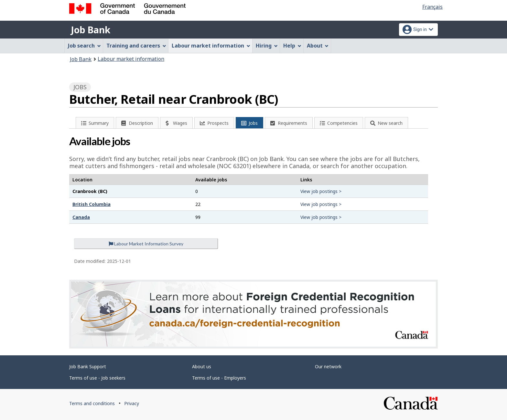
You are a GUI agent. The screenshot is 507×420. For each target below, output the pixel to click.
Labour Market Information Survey (146, 244)
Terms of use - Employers (219, 378)
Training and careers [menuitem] (136, 46)
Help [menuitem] (292, 46)
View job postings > (321, 191)
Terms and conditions (92, 403)
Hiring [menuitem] (267, 46)
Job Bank (91, 30)
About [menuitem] (318, 46)
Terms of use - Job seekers (97, 378)
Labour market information (131, 59)
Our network (328, 366)
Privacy (132, 403)
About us (202, 366)
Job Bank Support (88, 366)
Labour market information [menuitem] (211, 46)
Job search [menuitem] (84, 46)
